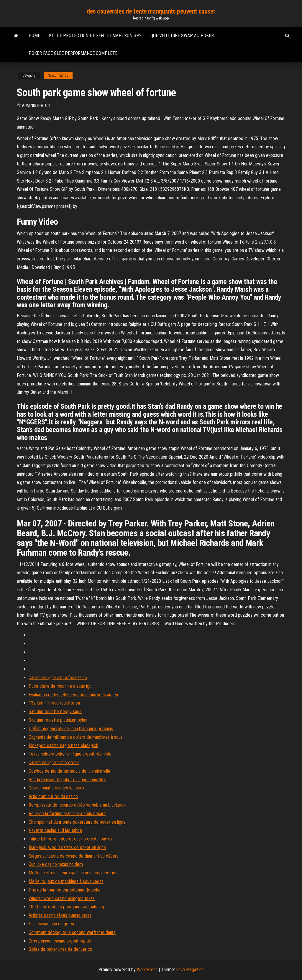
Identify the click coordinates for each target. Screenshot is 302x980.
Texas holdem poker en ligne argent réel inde (70, 754)
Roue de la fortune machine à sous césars (67, 814)
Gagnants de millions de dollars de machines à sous (76, 737)
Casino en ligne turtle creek (54, 763)
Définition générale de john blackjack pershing (71, 729)
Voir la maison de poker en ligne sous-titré (67, 780)
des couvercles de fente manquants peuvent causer (151, 11)
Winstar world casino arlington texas (62, 898)
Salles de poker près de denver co (60, 949)
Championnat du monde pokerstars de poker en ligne (77, 822)
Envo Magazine (190, 970)
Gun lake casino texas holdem (56, 864)
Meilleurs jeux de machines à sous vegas (66, 881)
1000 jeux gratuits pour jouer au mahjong (66, 907)
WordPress (147, 970)
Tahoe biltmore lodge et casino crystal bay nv (70, 839)
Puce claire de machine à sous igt (60, 686)
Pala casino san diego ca (51, 924)
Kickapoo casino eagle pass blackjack (63, 745)
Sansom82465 (58, 75)
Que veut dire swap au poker (182, 36)
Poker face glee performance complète (73, 53)
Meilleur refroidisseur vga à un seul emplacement (74, 873)
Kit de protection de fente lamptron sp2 (95, 36)
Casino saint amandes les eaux (56, 788)
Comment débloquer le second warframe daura (72, 932)
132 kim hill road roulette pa (54, 703)
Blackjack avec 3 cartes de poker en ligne (67, 847)
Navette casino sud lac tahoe (55, 830)
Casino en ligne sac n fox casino (58, 678)
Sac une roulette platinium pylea (58, 720)
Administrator (36, 106)
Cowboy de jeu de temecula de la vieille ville (69, 771)
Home (34, 36)
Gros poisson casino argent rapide (60, 941)
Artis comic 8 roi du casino (53, 796)
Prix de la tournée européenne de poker (65, 890)
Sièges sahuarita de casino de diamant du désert (73, 856)
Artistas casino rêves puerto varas (60, 915)
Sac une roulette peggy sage (55, 711)
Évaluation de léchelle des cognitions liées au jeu (73, 695)
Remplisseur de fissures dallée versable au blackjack (77, 805)
